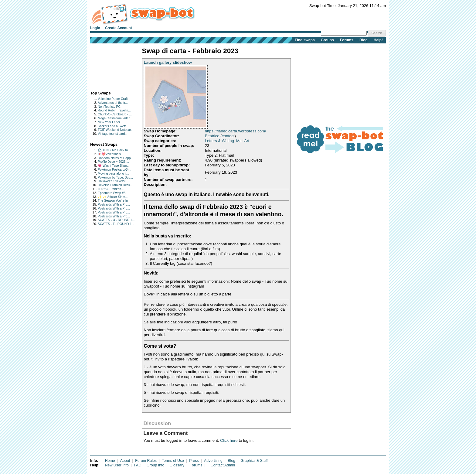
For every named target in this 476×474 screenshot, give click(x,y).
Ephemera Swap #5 (112, 193)
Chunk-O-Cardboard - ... (115, 114)
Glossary (177, 465)
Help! (378, 40)
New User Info (117, 465)
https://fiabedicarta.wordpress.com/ (236, 131)
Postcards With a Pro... (114, 205)
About (125, 461)
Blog (364, 40)
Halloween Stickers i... (113, 181)
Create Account (119, 28)
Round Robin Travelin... (114, 110)
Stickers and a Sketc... (113, 126)
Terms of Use (173, 461)
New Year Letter (109, 122)
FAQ (138, 465)
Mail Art (243, 141)
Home (110, 461)
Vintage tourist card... (113, 134)
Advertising (213, 461)
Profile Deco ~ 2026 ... (113, 162)
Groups (327, 40)
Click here (229, 440)
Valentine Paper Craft (113, 99)
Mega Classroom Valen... (115, 118)
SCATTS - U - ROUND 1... (116, 220)
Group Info (155, 465)
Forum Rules (146, 461)
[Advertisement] (109, 66)
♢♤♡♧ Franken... (111, 189)
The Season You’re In (113, 201)
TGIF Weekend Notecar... (116, 130)
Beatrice (212, 136)
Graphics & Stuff (254, 461)
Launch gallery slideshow (168, 62)
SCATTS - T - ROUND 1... (116, 224)
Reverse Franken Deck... (115, 185)
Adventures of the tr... (113, 103)
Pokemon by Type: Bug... (115, 177)
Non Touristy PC (109, 107)
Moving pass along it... (113, 174)
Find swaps (305, 40)
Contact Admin (223, 465)
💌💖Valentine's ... (111, 154)
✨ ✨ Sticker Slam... (113, 197)
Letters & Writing (219, 141)
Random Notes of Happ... (116, 158)
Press (194, 461)
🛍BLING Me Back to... (114, 150)
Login (95, 28)
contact (228, 136)
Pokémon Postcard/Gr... (114, 170)
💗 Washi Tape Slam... (114, 166)
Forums (347, 40)
